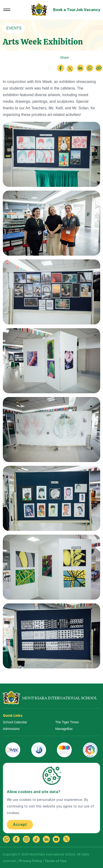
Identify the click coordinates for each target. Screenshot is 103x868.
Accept (20, 825)
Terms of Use (56, 861)
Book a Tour (64, 10)
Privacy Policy (31, 861)
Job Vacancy (88, 10)
